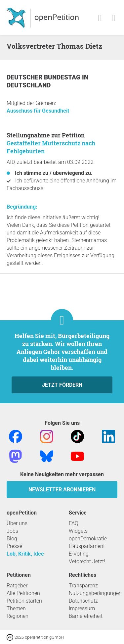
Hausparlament (87, 546)
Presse (14, 546)
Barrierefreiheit (86, 616)
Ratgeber (17, 586)
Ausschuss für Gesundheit (38, 111)
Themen (16, 608)
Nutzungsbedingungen (95, 593)
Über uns (17, 523)
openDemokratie (88, 539)
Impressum (82, 608)
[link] (113, 18)
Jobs (12, 531)
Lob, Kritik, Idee (25, 554)
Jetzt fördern (62, 385)
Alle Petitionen (23, 593)
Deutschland (29, 85)
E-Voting (79, 554)
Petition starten (24, 601)
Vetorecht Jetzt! (87, 561)
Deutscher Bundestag (44, 77)
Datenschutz (83, 601)
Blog (12, 539)
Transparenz (83, 586)
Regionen (18, 616)
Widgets (78, 531)
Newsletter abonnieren (62, 490)
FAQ (74, 523)
